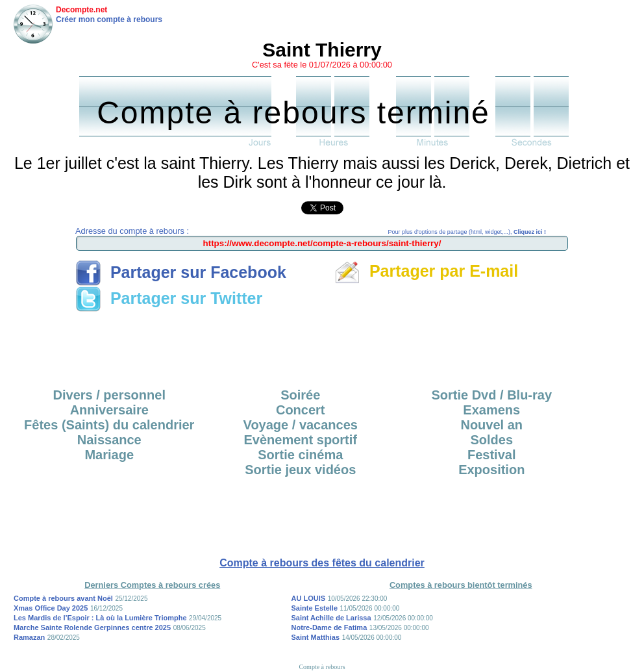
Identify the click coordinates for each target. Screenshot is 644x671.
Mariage (109, 455)
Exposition (491, 470)
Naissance (109, 440)
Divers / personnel (109, 395)
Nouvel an (491, 425)
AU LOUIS (309, 598)
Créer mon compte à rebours (109, 19)
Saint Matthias (316, 637)
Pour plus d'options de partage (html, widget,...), (467, 232)
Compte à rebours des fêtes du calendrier (322, 563)
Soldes (491, 440)
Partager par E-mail (426, 271)
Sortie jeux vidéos (300, 470)
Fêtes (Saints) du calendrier (109, 425)
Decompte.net (81, 10)
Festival (491, 455)
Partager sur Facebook (181, 272)
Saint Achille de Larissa (331, 618)
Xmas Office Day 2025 (51, 608)
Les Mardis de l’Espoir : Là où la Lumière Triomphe (100, 618)
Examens (491, 410)
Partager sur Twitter (169, 298)
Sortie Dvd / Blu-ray (491, 395)
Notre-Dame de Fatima (329, 627)
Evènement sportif (301, 440)
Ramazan (29, 637)
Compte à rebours (322, 667)
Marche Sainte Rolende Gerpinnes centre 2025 (92, 627)
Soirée (300, 395)
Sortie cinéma (300, 455)
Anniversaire (109, 410)
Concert (301, 410)
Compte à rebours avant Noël (63, 598)
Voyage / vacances (301, 425)
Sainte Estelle (315, 608)
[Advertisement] (322, 346)
